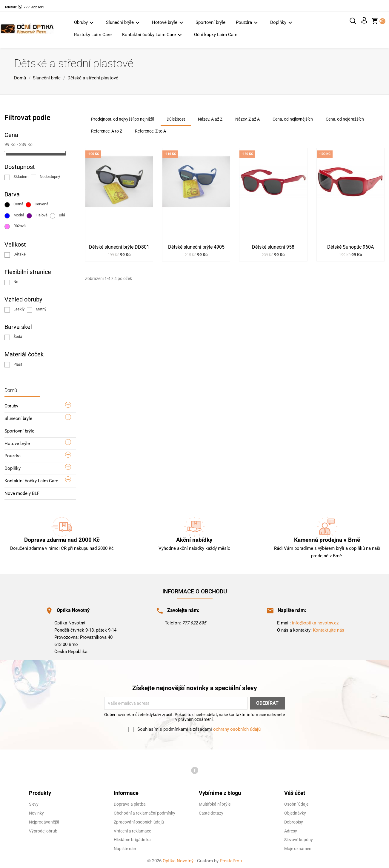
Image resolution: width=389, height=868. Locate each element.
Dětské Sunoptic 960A (350, 246)
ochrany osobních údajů (237, 728)
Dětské (20, 253)
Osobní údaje (296, 803)
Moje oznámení (298, 847)
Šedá (18, 335)
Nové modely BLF (22, 492)
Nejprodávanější (44, 821)
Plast (18, 363)
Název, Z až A (247, 118)
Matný (41, 308)
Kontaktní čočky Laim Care (153, 35)
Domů (11, 389)
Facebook (195, 769)
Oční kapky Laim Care (216, 35)
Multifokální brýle (215, 803)
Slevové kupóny (299, 838)
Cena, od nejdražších (345, 118)
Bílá (62, 214)
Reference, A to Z (107, 130)
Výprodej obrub (43, 829)
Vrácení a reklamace (132, 829)
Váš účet (295, 791)
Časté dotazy (211, 812)
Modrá (19, 214)
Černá (18, 203)
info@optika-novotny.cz (315, 621)
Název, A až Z (210, 118)
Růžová (20, 224)
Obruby (85, 23)
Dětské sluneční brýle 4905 (196, 246)
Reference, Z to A (150, 130)
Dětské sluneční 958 (273, 246)
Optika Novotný (179, 859)
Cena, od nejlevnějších (293, 118)
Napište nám (126, 847)
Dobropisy (294, 821)
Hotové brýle (169, 23)
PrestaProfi (231, 859)
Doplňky (282, 23)
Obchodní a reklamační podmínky (144, 812)
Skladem (21, 175)
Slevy (34, 803)
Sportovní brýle (210, 22)
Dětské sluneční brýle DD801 (119, 246)
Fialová (41, 214)
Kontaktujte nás (329, 629)
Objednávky (295, 812)
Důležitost (176, 118)
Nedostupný (50, 175)
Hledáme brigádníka (132, 838)
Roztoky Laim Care (93, 35)
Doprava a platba (130, 803)
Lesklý (19, 308)
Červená (41, 203)
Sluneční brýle (124, 23)
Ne (16, 280)
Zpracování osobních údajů (139, 821)
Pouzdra (248, 23)
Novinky (36, 812)
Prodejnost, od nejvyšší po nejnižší (122, 118)
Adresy (291, 829)
